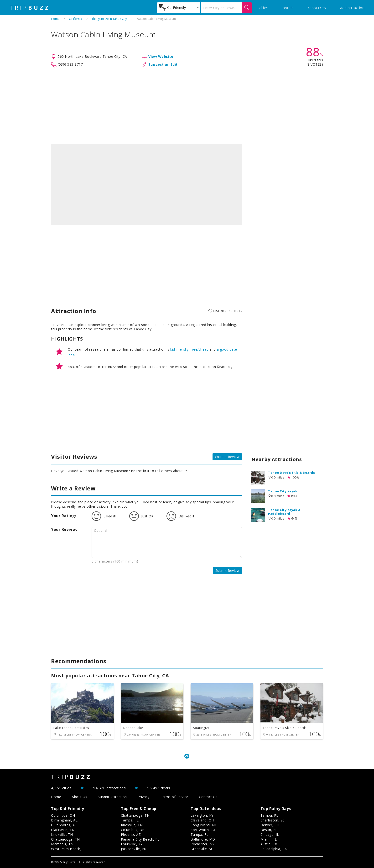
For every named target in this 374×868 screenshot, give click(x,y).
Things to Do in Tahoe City (109, 19)
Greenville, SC (202, 849)
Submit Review (228, 571)
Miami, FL (269, 839)
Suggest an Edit (163, 64)
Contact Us (208, 797)
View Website (161, 56)
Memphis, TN (62, 844)
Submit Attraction (112, 797)
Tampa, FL (130, 820)
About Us (79, 797)
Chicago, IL (270, 834)
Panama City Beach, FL (140, 839)
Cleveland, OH (202, 820)
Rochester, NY (203, 844)
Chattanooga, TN (65, 839)
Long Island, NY (204, 825)
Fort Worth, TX (203, 830)
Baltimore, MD (203, 839)
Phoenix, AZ (131, 834)
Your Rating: (64, 516)
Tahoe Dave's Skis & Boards (291, 473)
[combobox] (179, 8)
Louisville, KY (132, 844)
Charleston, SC (273, 820)
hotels (288, 8)
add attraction (352, 8)
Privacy (144, 797)
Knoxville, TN (62, 834)
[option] (146, 185)
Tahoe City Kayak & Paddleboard (284, 512)
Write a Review (227, 457)
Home (55, 19)
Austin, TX (269, 844)
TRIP (30, 8)
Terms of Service (174, 797)
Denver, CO (270, 825)
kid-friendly (179, 349)
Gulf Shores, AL (64, 825)
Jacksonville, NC (134, 849)
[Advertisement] (187, 106)
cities (264, 8)
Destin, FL (269, 830)
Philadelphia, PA (274, 849)
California (75, 19)
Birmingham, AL (64, 820)
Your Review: (64, 529)
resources (317, 8)
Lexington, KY (202, 815)
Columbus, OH (63, 815)
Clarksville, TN (63, 830)
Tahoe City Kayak (283, 491)
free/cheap (200, 349)
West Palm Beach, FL (69, 849)
